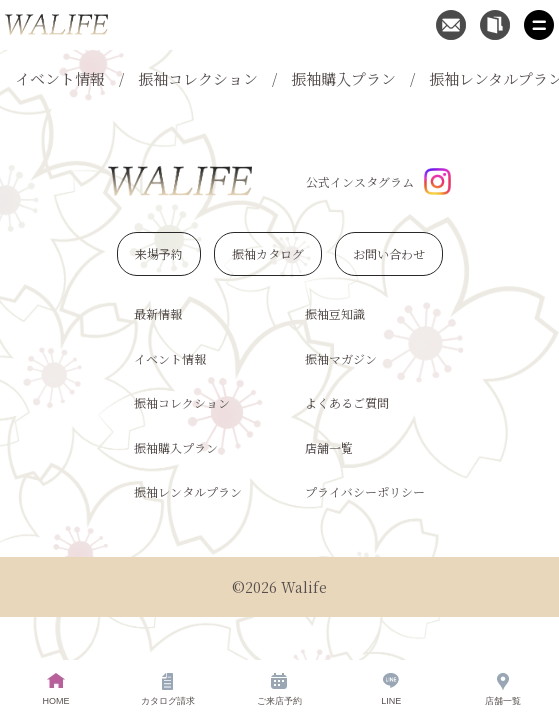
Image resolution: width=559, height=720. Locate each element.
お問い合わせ (389, 253)
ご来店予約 (279, 689)
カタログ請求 (168, 689)
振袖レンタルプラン (188, 491)
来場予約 (159, 253)
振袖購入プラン (343, 78)
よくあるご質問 (347, 402)
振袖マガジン (341, 358)
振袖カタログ (268, 253)
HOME (55, 689)
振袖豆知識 (335, 313)
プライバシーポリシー (365, 491)
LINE (391, 689)
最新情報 (158, 313)
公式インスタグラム (378, 181)
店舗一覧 (329, 447)
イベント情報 (60, 78)
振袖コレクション (198, 78)
